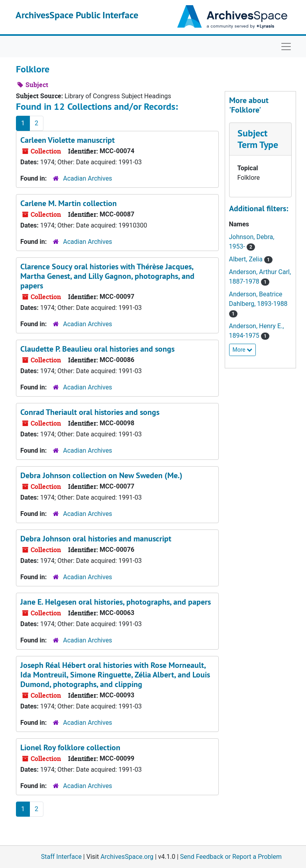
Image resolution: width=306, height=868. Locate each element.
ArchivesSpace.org (127, 857)
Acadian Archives (87, 178)
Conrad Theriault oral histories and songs (90, 412)
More (243, 350)
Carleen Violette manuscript (68, 140)
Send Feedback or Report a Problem (231, 857)
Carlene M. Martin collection (69, 203)
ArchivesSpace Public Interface (77, 15)
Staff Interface (61, 857)
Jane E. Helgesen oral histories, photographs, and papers (116, 602)
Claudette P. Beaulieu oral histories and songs (97, 349)
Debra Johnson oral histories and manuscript (96, 539)
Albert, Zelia (247, 259)
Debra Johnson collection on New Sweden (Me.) (101, 475)
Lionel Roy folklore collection (70, 747)
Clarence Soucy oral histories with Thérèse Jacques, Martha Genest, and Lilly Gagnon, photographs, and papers (107, 276)
